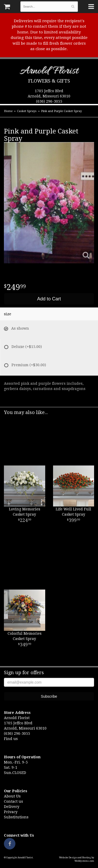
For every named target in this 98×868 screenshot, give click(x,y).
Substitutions (16, 817)
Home (8, 111)
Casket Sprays (27, 111)
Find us (11, 739)
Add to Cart (49, 299)
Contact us (13, 801)
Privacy (11, 812)
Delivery (12, 807)
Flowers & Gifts (49, 81)
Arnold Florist (49, 72)
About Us (12, 796)
